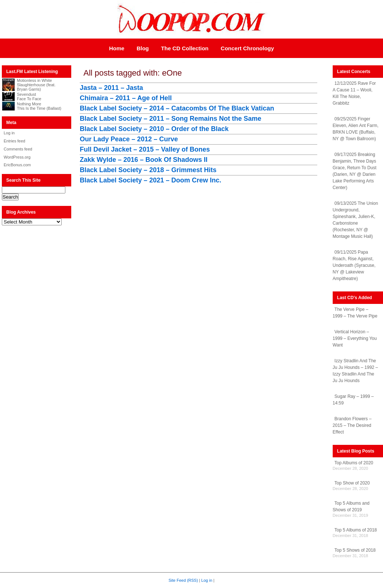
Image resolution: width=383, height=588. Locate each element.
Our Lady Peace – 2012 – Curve (129, 139)
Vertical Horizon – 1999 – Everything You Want (355, 338)
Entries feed (15, 141)
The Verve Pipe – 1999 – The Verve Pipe (355, 313)
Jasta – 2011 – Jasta (111, 88)
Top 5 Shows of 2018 (355, 550)
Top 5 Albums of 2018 (356, 530)
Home (117, 48)
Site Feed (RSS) (183, 580)
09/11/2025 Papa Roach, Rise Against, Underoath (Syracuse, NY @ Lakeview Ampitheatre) (354, 265)
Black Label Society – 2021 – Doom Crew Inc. (150, 180)
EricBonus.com (17, 165)
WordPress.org (17, 157)
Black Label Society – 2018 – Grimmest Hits (148, 170)
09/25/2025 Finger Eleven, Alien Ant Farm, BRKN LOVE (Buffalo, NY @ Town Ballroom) (356, 129)
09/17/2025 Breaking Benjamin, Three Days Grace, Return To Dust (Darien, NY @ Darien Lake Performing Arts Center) (355, 171)
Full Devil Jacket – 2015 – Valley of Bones (145, 149)
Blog (143, 48)
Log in (9, 133)
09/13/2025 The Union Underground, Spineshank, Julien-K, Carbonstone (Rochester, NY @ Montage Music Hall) (355, 220)
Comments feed (18, 149)
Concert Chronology (247, 48)
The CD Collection (185, 48)
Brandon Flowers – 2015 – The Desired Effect (352, 425)
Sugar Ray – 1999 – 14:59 (353, 400)
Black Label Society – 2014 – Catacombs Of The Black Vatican (177, 108)
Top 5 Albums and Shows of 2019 (351, 507)
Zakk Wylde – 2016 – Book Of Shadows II (144, 160)
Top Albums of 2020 (354, 463)
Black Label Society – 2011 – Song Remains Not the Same (170, 119)
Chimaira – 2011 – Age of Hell (126, 98)
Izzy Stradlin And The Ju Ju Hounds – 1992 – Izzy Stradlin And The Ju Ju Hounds (355, 371)
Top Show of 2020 (352, 483)
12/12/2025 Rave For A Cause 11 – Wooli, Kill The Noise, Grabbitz (354, 93)
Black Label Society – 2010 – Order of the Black (154, 129)
